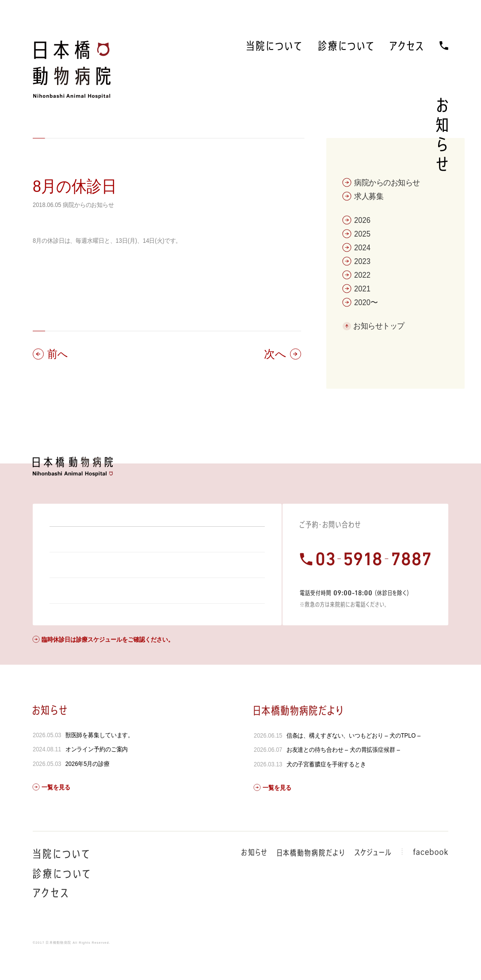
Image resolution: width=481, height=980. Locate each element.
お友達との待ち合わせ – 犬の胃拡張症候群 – (343, 773)
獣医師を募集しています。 (100, 759)
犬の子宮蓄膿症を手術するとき (326, 788)
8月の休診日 (75, 186)
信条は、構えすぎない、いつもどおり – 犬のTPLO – (353, 759)
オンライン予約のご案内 (97, 773)
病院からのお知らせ (88, 205)
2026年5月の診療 (88, 788)
